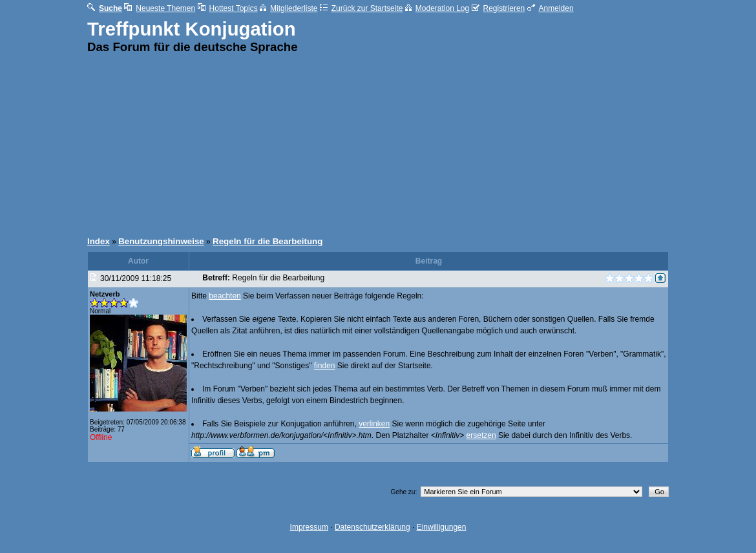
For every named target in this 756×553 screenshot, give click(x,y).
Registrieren (499, 8)
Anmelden (551, 8)
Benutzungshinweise (161, 241)
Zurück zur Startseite (362, 8)
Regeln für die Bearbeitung (268, 241)
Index (99, 241)
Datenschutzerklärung (373, 527)
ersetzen (481, 435)
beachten (225, 296)
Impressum (309, 527)
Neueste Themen (160, 8)
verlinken (374, 424)
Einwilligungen (442, 527)
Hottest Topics (228, 8)
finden (325, 366)
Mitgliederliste (289, 8)
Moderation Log (437, 8)
